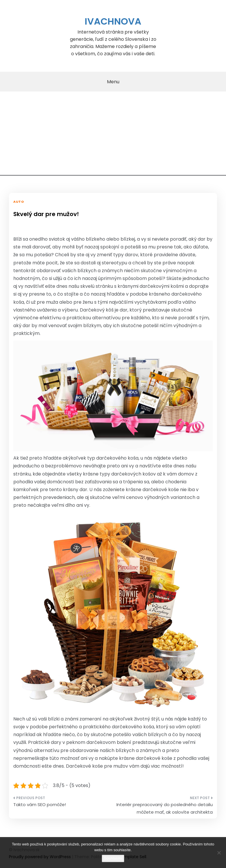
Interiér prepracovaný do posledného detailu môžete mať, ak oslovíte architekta (165, 808)
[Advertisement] (113, 135)
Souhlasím (113, 858)
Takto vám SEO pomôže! (40, 805)
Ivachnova (113, 21)
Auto (18, 202)
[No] (219, 853)
